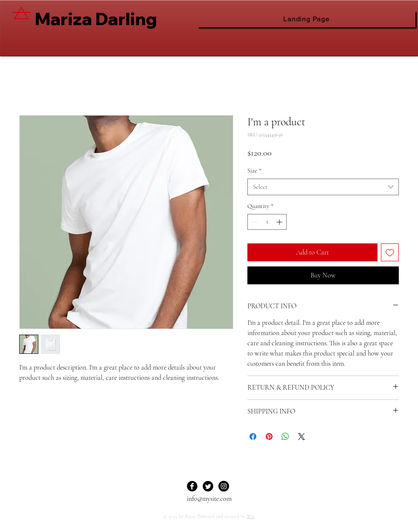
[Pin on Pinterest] (269, 437)
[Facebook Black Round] (192, 486)
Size (254, 171)
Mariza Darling (96, 19)
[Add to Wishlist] (390, 252)
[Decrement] (254, 222)
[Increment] (280, 222)
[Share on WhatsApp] (285, 437)
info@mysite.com (209, 499)
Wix (251, 516)
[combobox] (323, 187)
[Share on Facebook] (253, 437)
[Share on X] (302, 437)
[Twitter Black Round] (208, 486)
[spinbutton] (267, 222)
